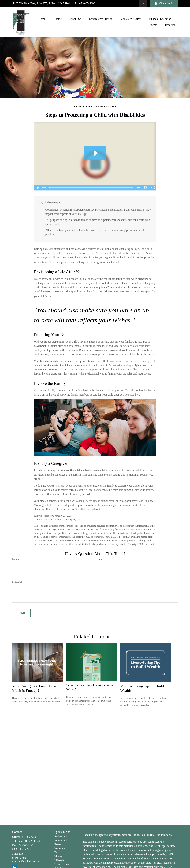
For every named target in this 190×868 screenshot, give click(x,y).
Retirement (61, 836)
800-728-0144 (32, 841)
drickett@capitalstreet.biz (27, 861)
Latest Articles (63, 864)
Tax (57, 852)
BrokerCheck (164, 835)
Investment (61, 840)
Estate (58, 844)
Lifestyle (59, 860)
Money (58, 856)
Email (100, 559)
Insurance (60, 848)
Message (17, 582)
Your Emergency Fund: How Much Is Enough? (34, 688)
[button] (42, 19)
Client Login (164, 3)
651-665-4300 (85, 3)
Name (16, 559)
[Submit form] (21, 613)
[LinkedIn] (143, 3)
